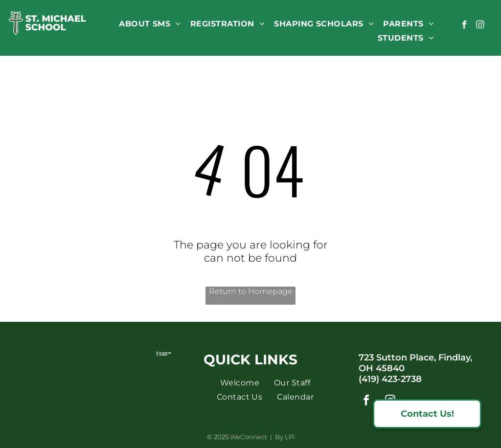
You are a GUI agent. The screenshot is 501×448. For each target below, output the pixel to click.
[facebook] (465, 26)
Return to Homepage (251, 291)
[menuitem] (150, 24)
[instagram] (480, 26)
